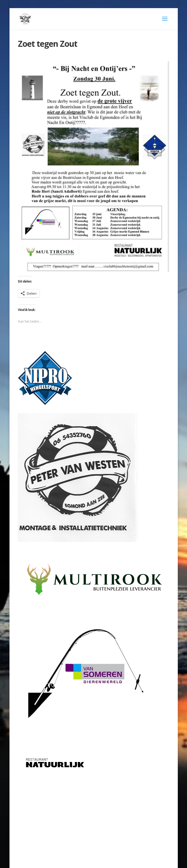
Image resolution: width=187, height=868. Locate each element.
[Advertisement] (94, 814)
